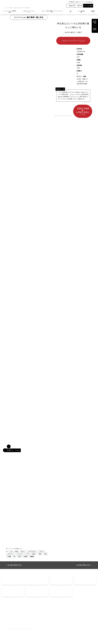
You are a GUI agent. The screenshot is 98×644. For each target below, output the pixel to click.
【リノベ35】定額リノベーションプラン (17, 616)
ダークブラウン (32, 551)
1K (11, 551)
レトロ (28, 554)
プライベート (11, 554)
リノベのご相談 (88, 6)
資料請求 (70, 6)
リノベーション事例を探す (40, 613)
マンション (20, 554)
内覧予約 (79, 6)
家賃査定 (54, 619)
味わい (34, 554)
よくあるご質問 (36, 616)
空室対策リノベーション (70, 619)
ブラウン (42, 551)
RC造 (16, 551)
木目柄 (9, 556)
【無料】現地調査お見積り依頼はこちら (83, 111)
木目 (46, 554)
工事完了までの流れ (38, 621)
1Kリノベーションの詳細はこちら (14, 549)
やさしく (23, 551)
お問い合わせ (55, 613)
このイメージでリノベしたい (73, 41)
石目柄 (25, 556)
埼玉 (40, 554)
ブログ (65, 613)
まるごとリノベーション (12, 613)
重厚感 (32, 556)
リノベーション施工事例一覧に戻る (29, 17)
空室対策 (66, 616)
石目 (20, 556)
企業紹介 (84, 613)
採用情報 (84, 616)
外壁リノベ (8, 619)
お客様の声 (35, 619)
